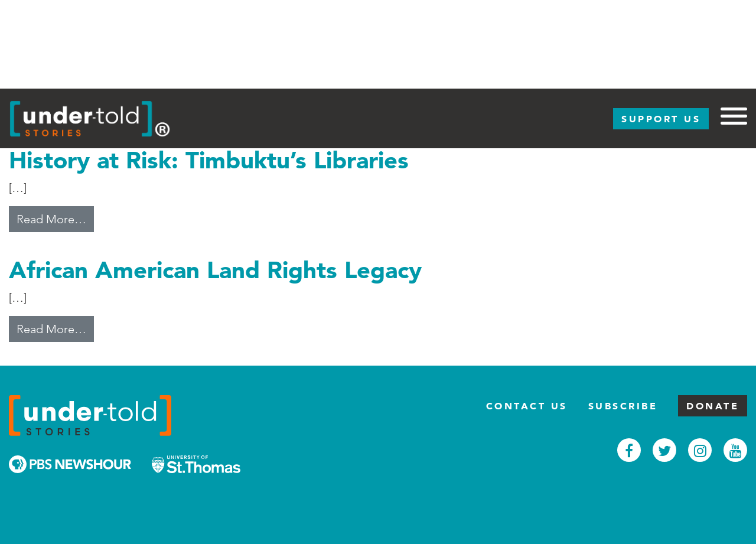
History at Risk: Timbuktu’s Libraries (209, 160)
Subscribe (623, 406)
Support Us (661, 119)
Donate (713, 406)
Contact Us (527, 406)
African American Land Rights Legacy (215, 270)
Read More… (55, 218)
